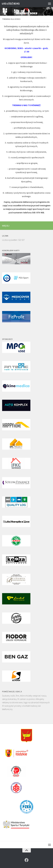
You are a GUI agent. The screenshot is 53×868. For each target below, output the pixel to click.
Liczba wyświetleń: (10, 240)
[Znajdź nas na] (27, 860)
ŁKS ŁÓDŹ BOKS (11, 4)
